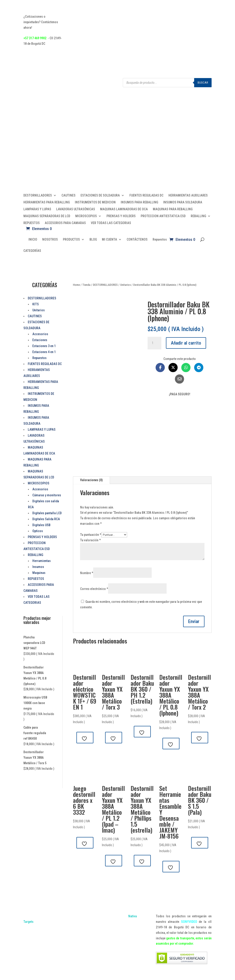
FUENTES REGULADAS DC (146, 195)
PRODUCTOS (71, 240)
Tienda (86, 285)
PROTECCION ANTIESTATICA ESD (163, 216)
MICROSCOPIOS (86, 216)
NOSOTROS (50, 240)
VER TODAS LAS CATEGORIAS (111, 223)
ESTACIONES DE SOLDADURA (100, 195)
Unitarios (126, 285)
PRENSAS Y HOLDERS (121, 216)
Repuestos (160, 240)
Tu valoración (90, 540)
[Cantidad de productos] (154, 343)
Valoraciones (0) (91, 480)
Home (76, 285)
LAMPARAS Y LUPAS (37, 209)
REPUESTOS (32, 223)
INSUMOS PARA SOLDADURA (183, 202)
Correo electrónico (94, 589)
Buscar (203, 83)
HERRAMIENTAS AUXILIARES (188, 195)
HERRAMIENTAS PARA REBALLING (47, 202)
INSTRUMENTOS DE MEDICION (95, 202)
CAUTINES (69, 195)
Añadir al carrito (186, 343)
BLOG (93, 240)
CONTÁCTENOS (137, 240)
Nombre (87, 573)
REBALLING (198, 216)
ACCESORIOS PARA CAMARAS (65, 223)
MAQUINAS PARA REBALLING (173, 209)
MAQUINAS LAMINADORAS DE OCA (124, 209)
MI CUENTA (109, 240)
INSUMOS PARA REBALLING (139, 202)
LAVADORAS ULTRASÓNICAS (76, 209)
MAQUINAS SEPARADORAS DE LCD (47, 216)
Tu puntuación (91, 535)
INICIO (33, 240)
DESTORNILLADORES (38, 195)
